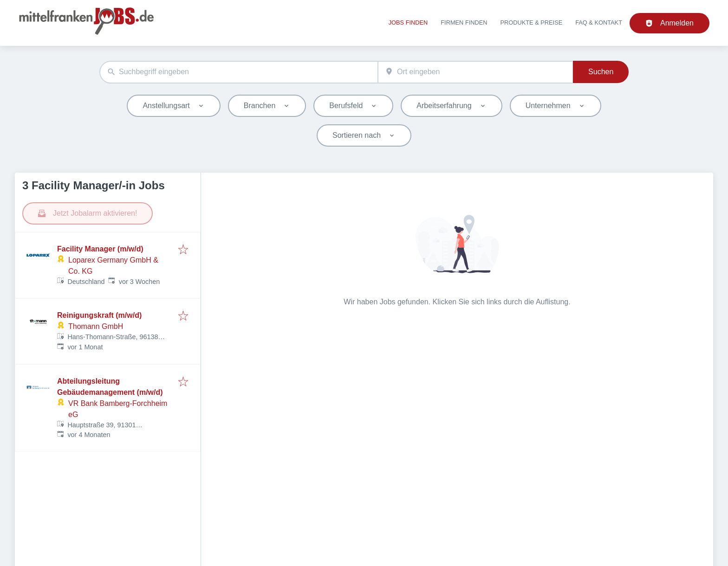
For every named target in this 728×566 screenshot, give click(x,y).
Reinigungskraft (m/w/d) (99, 315)
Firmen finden (464, 23)
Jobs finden (408, 23)
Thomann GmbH (96, 326)
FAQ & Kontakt (599, 23)
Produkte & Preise (532, 23)
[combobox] (239, 72)
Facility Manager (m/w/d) (100, 249)
